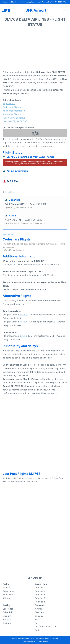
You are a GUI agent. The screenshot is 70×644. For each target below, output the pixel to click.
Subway (39, 616)
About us (55, 639)
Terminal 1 (40, 587)
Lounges (7, 616)
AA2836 (23, 322)
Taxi (37, 623)
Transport (40, 605)
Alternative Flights (12, 114)
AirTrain (39, 609)
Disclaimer (39, 639)
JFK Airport (36, 10)
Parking (7, 605)
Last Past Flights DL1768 (15, 121)
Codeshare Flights (12, 107)
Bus (37, 619)
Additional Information (14, 111)
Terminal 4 (40, 591)
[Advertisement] (35, 49)
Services (7, 619)
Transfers (40, 612)
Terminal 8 (40, 602)
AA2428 (24, 315)
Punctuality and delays (14, 118)
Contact (47, 639)
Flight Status (9, 104)
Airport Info (41, 584)
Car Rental (8, 609)
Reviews (7, 623)
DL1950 (23, 336)
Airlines (6, 598)
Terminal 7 (40, 598)
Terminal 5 (40, 595)
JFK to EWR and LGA (46, 627)
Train (37, 630)
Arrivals (6, 587)
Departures (8, 591)
